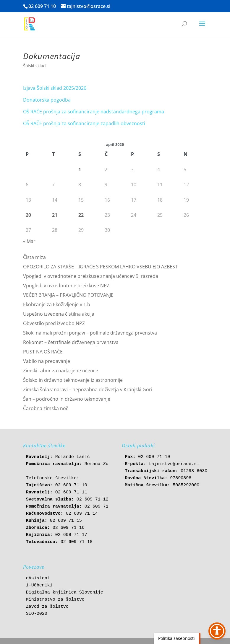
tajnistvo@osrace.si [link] (174, 464)
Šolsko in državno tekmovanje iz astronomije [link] (73, 380)
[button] (202, 27)
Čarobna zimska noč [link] (46, 408)
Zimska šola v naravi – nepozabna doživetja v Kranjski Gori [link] (88, 389)
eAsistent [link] (38, 578)
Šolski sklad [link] (34, 66)
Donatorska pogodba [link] (47, 100)
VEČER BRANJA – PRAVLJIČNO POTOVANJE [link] (68, 295)
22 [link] (81, 215)
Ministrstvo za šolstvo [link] (55, 600)
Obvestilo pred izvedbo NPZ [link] (54, 323)
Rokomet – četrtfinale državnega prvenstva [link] (71, 342)
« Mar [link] (29, 241)
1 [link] (80, 169)
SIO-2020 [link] (37, 614)
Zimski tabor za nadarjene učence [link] (61, 371)
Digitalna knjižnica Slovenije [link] (65, 592)
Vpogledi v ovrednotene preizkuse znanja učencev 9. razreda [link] (91, 276)
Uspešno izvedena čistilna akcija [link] (59, 314)
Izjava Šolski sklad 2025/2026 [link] (55, 88)
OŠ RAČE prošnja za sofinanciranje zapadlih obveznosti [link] (84, 123)
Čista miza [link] (34, 257)
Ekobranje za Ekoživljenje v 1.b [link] (57, 304)
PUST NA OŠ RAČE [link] (43, 352)
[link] (30, 23)
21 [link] (55, 215)
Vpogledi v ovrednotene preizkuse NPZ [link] (66, 286)
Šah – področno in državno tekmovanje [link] (67, 399)
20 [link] (28, 215)
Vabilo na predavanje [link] (47, 361)
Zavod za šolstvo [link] (47, 607)
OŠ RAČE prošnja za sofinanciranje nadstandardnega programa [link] (94, 112)
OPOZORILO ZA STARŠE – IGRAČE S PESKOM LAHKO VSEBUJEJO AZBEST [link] (100, 267)
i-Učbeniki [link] (39, 585)
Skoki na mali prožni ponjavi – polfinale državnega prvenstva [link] (90, 333)
